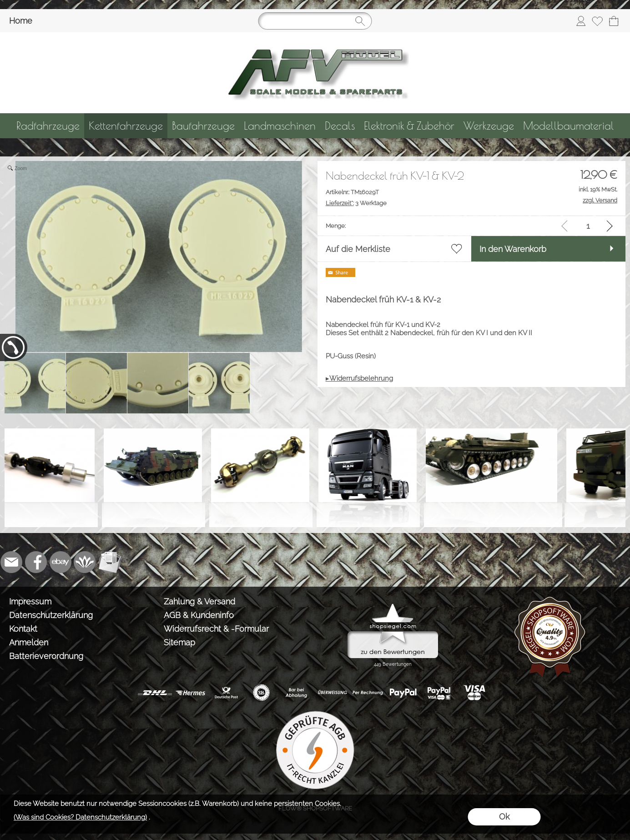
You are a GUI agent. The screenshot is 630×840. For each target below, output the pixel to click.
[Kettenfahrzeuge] (126, 126)
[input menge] (588, 226)
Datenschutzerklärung (51, 615)
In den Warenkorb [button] (513, 249)
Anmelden (29, 642)
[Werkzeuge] (489, 126)
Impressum (30, 601)
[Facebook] (36, 562)
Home (21, 21)
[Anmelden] (581, 21)
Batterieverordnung (46, 656)
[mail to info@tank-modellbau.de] (11, 562)
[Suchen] (315, 21)
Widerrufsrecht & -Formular (216, 629)
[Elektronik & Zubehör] (409, 126)
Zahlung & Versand (199, 601)
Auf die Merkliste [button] (358, 249)
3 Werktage (356, 203)
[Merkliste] (597, 21)
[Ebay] (60, 562)
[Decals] (340, 126)
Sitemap (179, 642)
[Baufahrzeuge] (203, 126)
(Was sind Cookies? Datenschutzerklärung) (80, 817)
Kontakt (23, 629)
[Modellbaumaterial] (569, 126)
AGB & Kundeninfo (199, 615)
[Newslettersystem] (110, 562)
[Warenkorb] (614, 21)
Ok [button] (504, 817)
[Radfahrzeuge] (48, 126)
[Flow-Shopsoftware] (85, 562)
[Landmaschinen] (280, 126)
